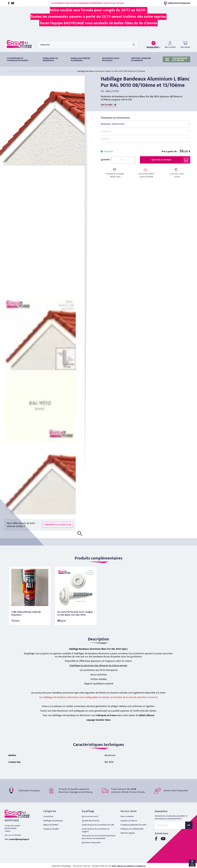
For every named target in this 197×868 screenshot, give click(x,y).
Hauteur (105, 139)
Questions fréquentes (91, 843)
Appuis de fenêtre (51, 825)
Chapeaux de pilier (51, 829)
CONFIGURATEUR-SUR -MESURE (176, 59)
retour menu (192, 865)
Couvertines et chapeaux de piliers (18, 59)
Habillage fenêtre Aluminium (80, 59)
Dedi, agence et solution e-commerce (129, 866)
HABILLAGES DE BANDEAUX (50, 59)
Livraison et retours (129, 821)
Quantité (105, 160)
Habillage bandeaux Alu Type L (62, 71)
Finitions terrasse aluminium (141, 59)
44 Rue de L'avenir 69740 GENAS (12, 827)
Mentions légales (128, 833)
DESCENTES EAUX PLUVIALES (111, 59)
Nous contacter (127, 816)
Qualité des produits (91, 821)
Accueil (10, 71)
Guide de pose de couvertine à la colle (98, 825)
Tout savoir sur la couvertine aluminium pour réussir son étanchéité (99, 837)
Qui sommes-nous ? (90, 816)
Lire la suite (107, 105)
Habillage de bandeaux (36, 71)
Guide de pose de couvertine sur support (96, 830)
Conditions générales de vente (133, 825)
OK (189, 825)
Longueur (106, 131)
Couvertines (48, 816)
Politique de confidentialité (132, 829)
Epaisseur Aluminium (113, 124)
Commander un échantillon (57, 525)
